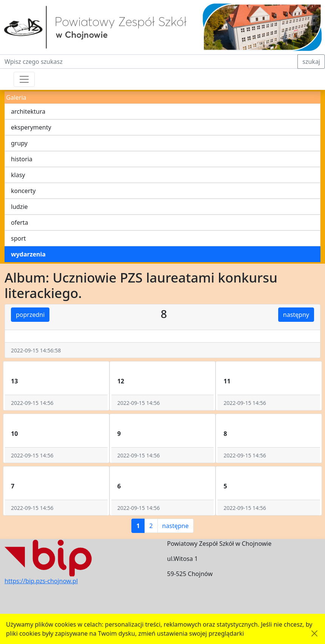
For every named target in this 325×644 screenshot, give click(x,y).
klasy (18, 175)
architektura (28, 111)
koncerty (23, 191)
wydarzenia (28, 254)
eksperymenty (31, 127)
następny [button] (296, 315)
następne (176, 526)
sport (18, 238)
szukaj (311, 62)
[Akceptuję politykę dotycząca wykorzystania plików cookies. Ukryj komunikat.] (314, 633)
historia (22, 159)
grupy (19, 143)
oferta (20, 222)
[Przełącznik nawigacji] (24, 79)
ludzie (19, 207)
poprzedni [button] (30, 315)
